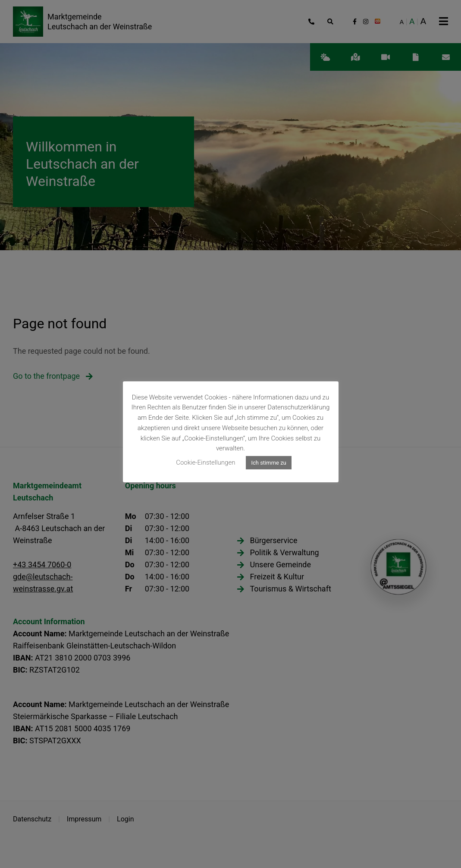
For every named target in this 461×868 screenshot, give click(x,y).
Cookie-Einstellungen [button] (205, 462)
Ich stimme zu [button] (268, 463)
